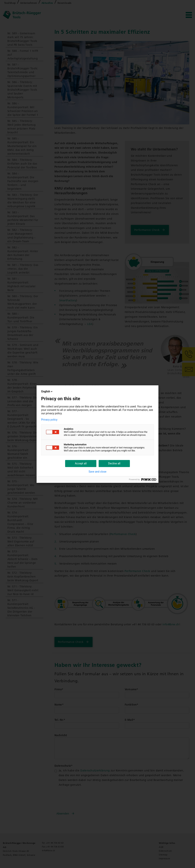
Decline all (114, 463)
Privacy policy (49, 420)
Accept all (81, 463)
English (47, 391)
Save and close (97, 472)
